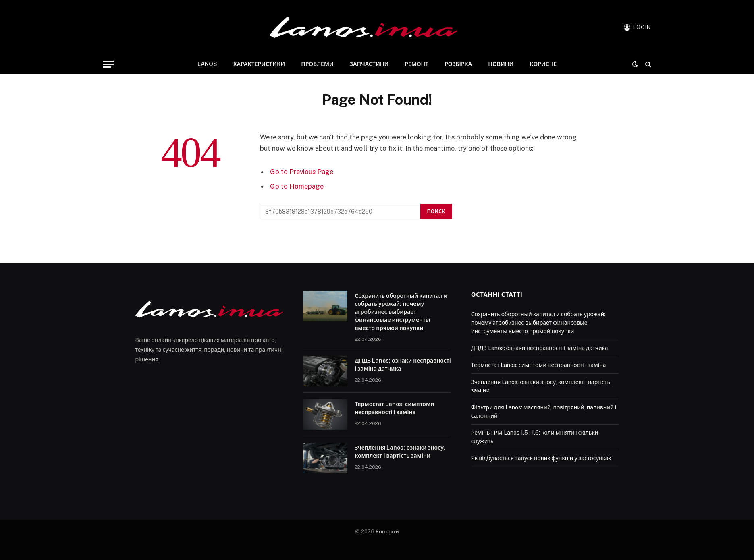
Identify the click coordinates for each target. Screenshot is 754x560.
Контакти (387, 532)
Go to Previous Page (302, 172)
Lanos (207, 64)
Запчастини (369, 64)
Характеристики (259, 64)
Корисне (543, 64)
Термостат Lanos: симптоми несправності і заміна (394, 408)
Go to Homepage (297, 186)
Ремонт (416, 64)
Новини (501, 64)
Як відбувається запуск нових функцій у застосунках (541, 458)
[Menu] (108, 64)
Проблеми (317, 64)
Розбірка (458, 64)
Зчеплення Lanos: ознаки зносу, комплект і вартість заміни (400, 452)
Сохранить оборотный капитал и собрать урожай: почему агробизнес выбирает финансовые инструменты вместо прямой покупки (401, 312)
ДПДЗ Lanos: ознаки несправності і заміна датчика (403, 365)
